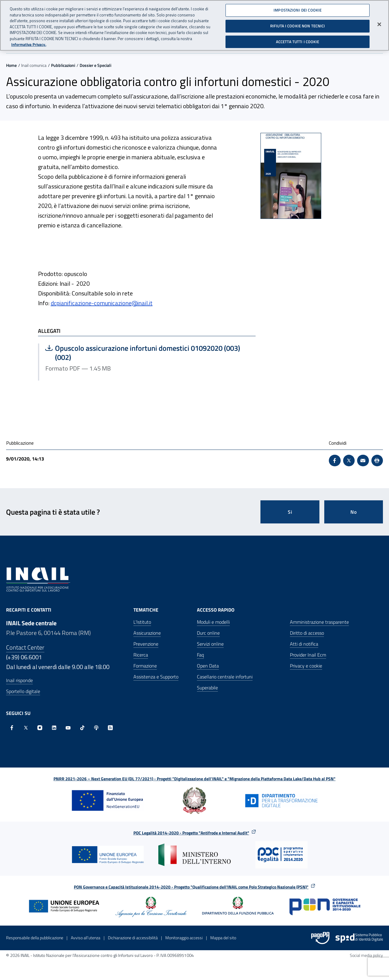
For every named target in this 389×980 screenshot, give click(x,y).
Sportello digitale (23, 691)
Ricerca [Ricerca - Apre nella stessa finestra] (141, 655)
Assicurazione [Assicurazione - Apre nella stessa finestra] (147, 633)
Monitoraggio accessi (184, 938)
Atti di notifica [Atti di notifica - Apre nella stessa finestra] (304, 644)
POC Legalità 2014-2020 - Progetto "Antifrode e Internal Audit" (191, 833)
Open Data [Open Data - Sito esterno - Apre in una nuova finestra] (208, 666)
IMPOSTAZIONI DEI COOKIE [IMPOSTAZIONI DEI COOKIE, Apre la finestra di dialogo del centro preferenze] (298, 10)
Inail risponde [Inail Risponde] (19, 680)
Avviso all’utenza (86, 938)
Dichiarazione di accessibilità (133, 938)
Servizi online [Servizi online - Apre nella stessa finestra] (210, 644)
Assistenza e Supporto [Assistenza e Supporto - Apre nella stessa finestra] (156, 677)
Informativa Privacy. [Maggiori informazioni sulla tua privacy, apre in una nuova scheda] (29, 45)
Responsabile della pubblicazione (35, 938)
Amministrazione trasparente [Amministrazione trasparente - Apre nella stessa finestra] (319, 622)
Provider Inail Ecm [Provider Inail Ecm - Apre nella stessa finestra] (308, 655)
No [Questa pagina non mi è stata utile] (354, 512)
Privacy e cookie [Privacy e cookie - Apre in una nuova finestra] (306, 666)
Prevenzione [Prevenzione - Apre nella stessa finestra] (146, 644)
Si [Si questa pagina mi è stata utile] (290, 512)
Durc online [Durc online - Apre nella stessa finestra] (208, 633)
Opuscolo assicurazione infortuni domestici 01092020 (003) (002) (143, 353)
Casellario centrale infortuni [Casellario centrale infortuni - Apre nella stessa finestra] (225, 677)
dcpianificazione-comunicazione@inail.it (102, 303)
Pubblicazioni (63, 65)
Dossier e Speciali (95, 65)
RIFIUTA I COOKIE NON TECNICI (298, 26)
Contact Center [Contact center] (25, 647)
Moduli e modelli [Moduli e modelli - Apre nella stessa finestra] (213, 622)
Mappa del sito (223, 938)
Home (11, 65)
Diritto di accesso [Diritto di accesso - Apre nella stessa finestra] (307, 633)
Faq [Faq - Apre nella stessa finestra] (200, 655)
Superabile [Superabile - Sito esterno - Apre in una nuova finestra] (207, 688)
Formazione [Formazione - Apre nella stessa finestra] (145, 666)
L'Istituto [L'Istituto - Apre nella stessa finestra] (142, 622)
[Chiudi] (379, 24)
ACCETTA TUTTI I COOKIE (298, 41)
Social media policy (366, 955)
